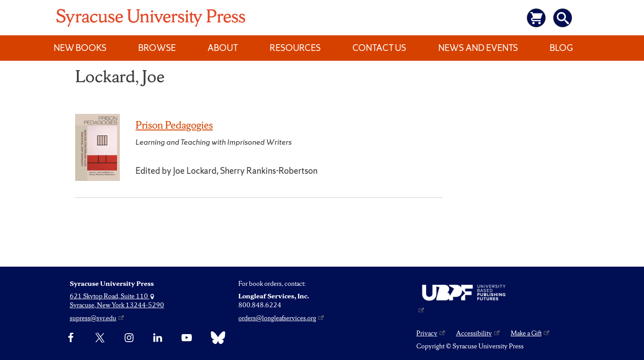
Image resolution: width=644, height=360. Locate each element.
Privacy (427, 333)
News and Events (478, 48)
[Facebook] (71, 338)
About (223, 48)
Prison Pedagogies (174, 125)
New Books (80, 48)
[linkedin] (158, 338)
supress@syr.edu (93, 318)
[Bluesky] (216, 338)
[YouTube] (187, 338)
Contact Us (379, 48)
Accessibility (474, 333)
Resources (295, 48)
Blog (561, 48)
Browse (157, 48)
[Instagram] (129, 338)
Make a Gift (526, 333)
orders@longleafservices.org (277, 318)
